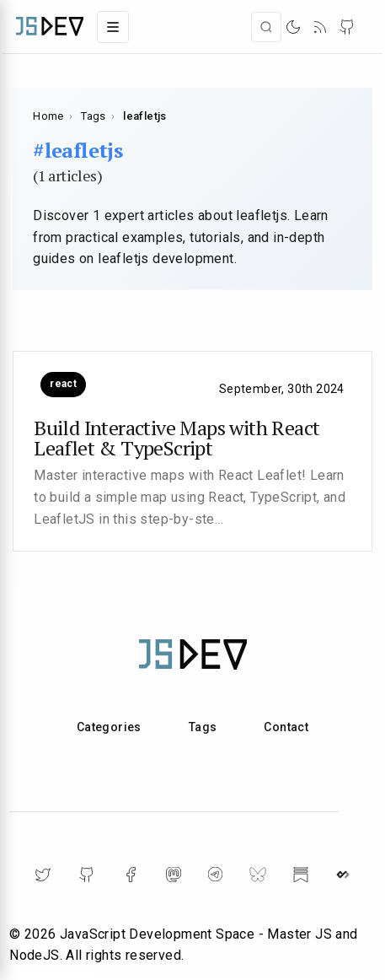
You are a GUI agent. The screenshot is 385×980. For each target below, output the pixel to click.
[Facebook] (131, 875)
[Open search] (266, 27)
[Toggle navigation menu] (113, 27)
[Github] (87, 875)
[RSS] (320, 27)
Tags (94, 116)
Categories (109, 727)
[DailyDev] (343, 875)
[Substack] (301, 875)
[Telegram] (215, 874)
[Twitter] (43, 875)
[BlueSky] (258, 875)
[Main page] (50, 27)
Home (48, 116)
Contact (286, 727)
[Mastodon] (174, 875)
